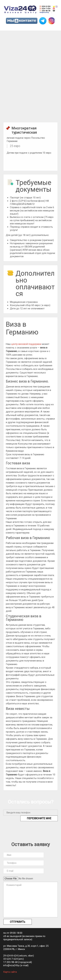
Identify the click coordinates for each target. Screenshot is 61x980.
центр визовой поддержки (26, 344)
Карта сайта (10, 972)
